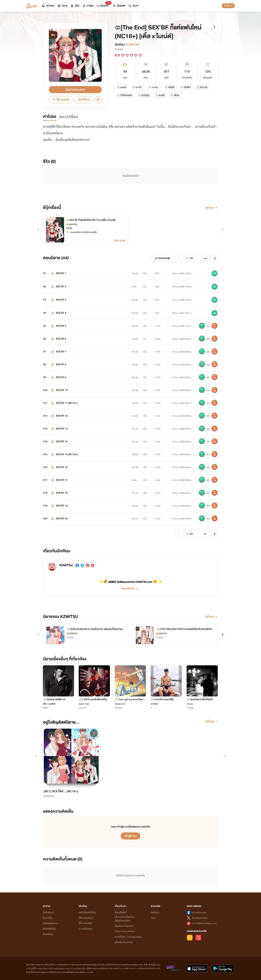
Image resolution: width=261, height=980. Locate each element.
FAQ (153, 918)
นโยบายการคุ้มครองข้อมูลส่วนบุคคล (125, 919)
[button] (130, 587)
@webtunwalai (200, 918)
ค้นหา (133, 6)
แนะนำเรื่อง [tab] (69, 117)
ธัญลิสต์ (119, 6)
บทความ (155, 912)
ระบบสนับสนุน (86, 929)
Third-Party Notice (125, 931)
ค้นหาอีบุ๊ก (48, 918)
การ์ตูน (88, 6)
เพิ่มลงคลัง (61, 100)
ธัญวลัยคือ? (121, 912)
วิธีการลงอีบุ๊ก (86, 923)
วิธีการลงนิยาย (86, 918)
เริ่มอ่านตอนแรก (75, 90)
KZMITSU (133, 45)
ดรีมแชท (103, 5)
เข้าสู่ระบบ (228, 6)
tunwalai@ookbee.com (204, 923)
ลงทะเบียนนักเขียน (87, 912)
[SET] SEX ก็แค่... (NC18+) (61, 791)
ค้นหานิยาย (48, 912)
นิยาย (62, 6)
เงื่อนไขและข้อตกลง (124, 926)
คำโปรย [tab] (50, 117)
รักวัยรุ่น (119, 49)
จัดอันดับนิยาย (50, 923)
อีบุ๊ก (75, 6)
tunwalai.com (199, 912)
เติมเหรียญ (48, 934)
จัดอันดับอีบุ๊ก (49, 929)
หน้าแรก (48, 6)
